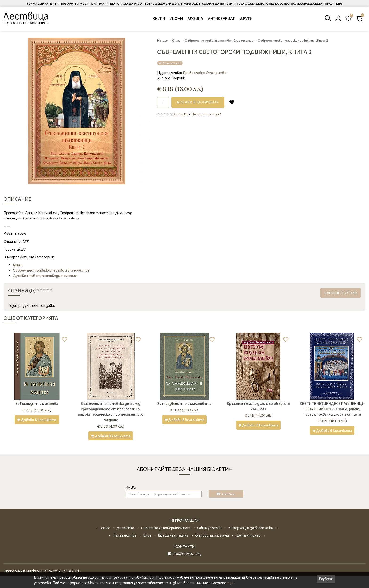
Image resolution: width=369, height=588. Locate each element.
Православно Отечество (205, 73)
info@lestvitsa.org (184, 553)
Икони (176, 18)
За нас (105, 528)
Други (246, 18)
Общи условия (209, 528)
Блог (147, 535)
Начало (162, 41)
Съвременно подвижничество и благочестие (219, 41)
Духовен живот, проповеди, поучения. (45, 276)
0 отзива (180, 114)
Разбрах (326, 579)
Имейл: (131, 487)
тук (230, 583)
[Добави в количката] (37, 420)
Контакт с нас (248, 535)
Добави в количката (198, 102)
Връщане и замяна (173, 535)
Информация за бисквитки (251, 528)
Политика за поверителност (166, 528)
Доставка (125, 528)
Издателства (125, 535)
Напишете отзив (206, 114)
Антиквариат (221, 18)
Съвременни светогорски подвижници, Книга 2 (293, 41)
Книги (159, 18)
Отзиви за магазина (212, 535)
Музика (195, 18)
